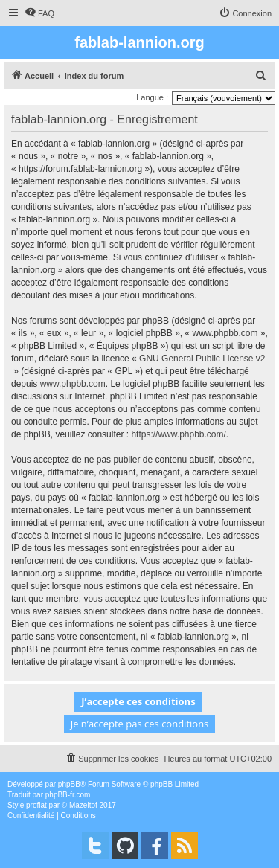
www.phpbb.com (73, 384)
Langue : (152, 97)
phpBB (69, 784)
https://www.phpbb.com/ (178, 434)
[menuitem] (39, 13)
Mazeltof (83, 805)
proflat (36, 805)
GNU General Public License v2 (202, 359)
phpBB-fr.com (68, 795)
